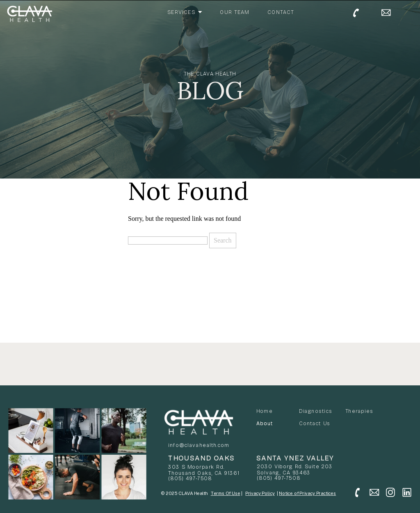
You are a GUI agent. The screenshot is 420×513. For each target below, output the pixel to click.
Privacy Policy (260, 494)
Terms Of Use (226, 494)
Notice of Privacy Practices (307, 494)
